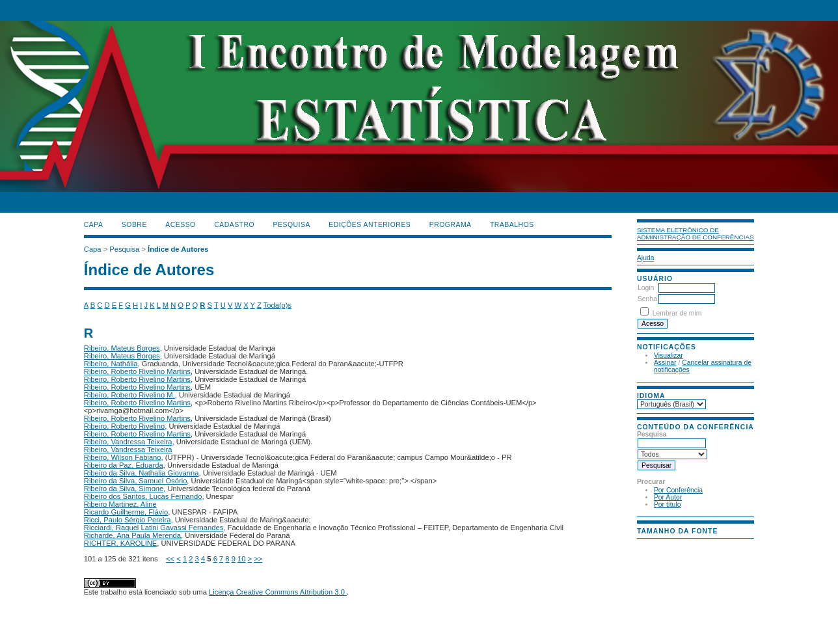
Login (646, 288)
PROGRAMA (451, 225)
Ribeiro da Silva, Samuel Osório (136, 481)
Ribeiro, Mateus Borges (122, 348)
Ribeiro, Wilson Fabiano (123, 457)
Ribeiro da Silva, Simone (124, 489)
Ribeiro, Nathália (111, 364)
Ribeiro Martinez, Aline (120, 504)
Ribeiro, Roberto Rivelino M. (129, 395)
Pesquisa (292, 225)
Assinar (665, 363)
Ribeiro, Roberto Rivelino (124, 426)
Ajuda (646, 258)
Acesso (180, 225)
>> (258, 559)
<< (170, 559)
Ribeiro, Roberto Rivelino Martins (137, 371)
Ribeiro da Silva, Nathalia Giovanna (142, 473)
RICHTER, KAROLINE (121, 543)
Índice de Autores (178, 249)
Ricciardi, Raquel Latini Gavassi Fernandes (154, 528)
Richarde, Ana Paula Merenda (132, 535)
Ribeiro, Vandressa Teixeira (128, 442)
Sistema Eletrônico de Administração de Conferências (696, 234)
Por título (668, 504)
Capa (94, 225)
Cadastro (234, 225)
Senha (647, 299)
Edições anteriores (370, 225)
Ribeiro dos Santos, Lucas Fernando (143, 496)
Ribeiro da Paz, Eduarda (124, 465)
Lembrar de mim (677, 313)
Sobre (134, 225)
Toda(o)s (278, 305)
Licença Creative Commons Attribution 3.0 (278, 592)
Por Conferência (678, 490)
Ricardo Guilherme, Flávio (126, 512)
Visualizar (669, 356)
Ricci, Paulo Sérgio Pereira (128, 520)
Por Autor (668, 497)
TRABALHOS (512, 225)
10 (241, 559)
